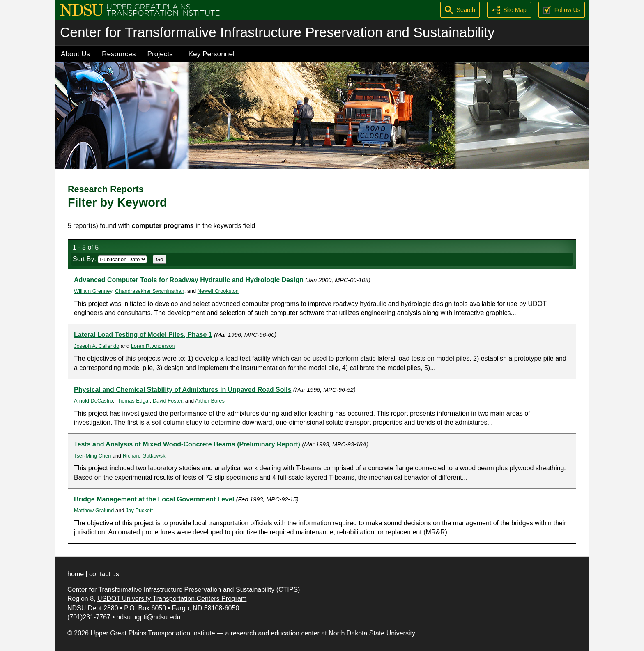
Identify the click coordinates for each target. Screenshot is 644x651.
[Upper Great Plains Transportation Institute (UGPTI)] (140, 9)
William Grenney (93, 291)
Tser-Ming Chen (92, 456)
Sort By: (110, 259)
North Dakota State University (372, 633)
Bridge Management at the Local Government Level (154, 499)
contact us (104, 574)
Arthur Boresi (210, 401)
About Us (75, 54)
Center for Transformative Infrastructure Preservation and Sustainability (277, 32)
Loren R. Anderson (153, 346)
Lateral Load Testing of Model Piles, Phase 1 (143, 335)
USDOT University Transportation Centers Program (172, 599)
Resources (119, 54)
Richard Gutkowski (145, 456)
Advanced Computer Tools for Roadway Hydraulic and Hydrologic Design (189, 280)
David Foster (168, 401)
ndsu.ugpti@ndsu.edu (148, 617)
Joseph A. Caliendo (97, 346)
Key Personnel (212, 54)
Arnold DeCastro (93, 401)
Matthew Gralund (94, 510)
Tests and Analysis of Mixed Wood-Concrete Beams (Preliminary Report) (187, 444)
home (76, 574)
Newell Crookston (218, 291)
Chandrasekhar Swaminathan (150, 291)
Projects (160, 54)
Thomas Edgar (133, 401)
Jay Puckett (139, 510)
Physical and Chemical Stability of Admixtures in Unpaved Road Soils (183, 390)
